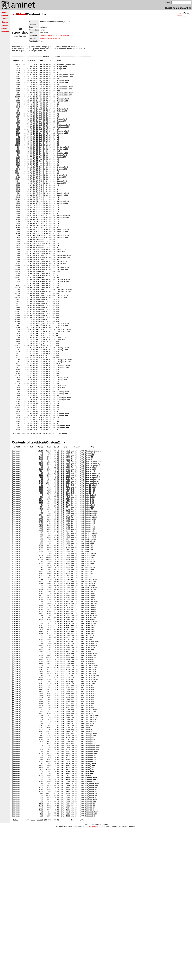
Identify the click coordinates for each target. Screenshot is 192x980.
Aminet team (94, 979)
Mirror (181, 13)
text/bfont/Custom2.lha (48, 35)
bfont (22, 14)
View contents (64, 35)
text (14, 14)
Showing (180, 15)
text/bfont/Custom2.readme (50, 38)
